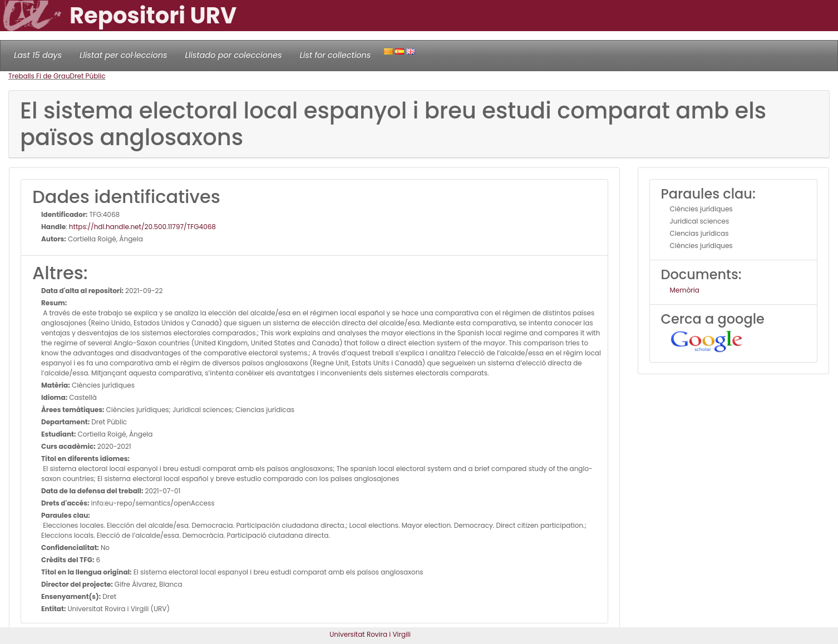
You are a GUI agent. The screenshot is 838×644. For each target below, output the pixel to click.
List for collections (335, 55)
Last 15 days (38, 55)
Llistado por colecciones (234, 55)
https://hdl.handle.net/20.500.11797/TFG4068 (142, 227)
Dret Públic (88, 76)
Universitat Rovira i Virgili (370, 634)
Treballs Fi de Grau (39, 76)
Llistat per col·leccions (124, 55)
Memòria (685, 290)
